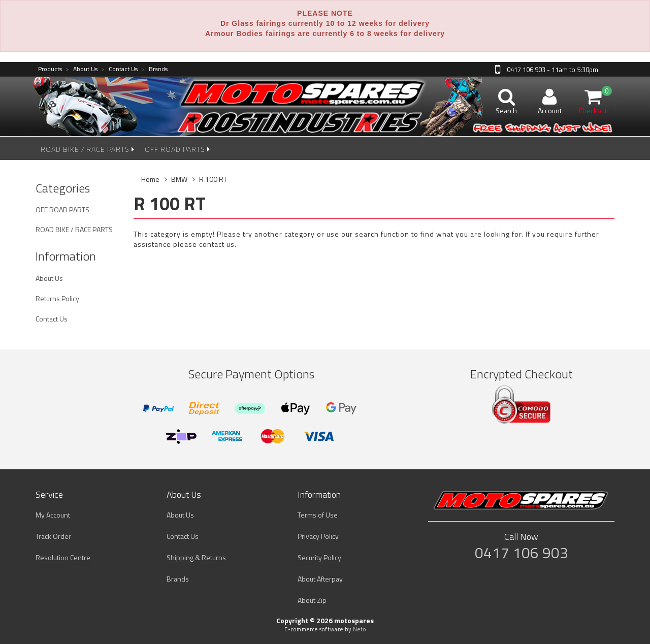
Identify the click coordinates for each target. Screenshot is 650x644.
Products (50, 69)
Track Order (53, 536)
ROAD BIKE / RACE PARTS (88, 149)
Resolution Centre (63, 557)
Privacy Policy (318, 536)
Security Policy (319, 557)
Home (150, 179)
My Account (53, 515)
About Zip (312, 600)
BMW (179, 179)
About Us (82, 69)
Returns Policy (57, 298)
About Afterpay (320, 579)
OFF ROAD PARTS (177, 149)
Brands (154, 69)
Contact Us (119, 69)
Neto (360, 629)
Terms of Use (318, 515)
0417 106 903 (522, 553)
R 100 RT (213, 179)
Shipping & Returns (196, 557)
